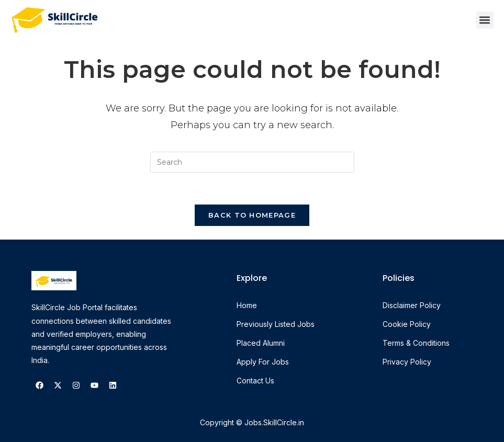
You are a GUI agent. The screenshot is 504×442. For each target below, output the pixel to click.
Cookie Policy (407, 324)
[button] (485, 20)
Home (247, 305)
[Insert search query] (252, 162)
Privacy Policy (407, 362)
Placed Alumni (261, 343)
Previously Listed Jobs (276, 324)
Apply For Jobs (263, 362)
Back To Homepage (252, 215)
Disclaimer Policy (412, 305)
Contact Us (255, 381)
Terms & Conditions (416, 343)
